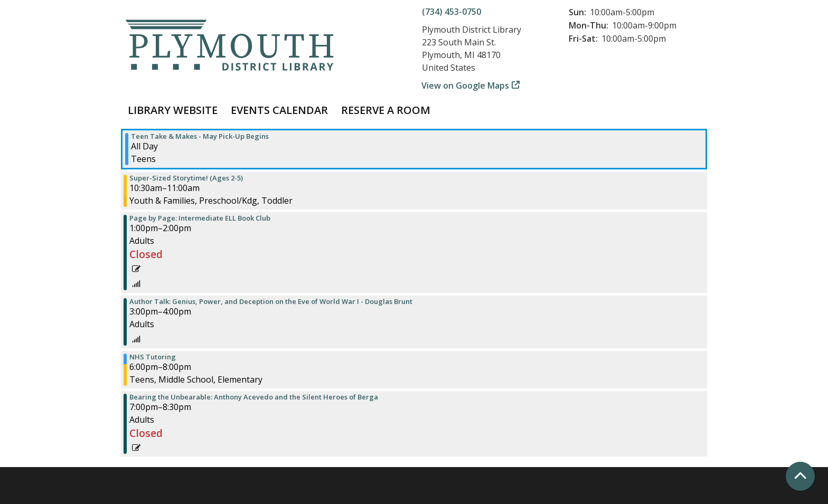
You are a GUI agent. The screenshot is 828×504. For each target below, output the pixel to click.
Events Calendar (279, 110)
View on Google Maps (465, 85)
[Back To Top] (800, 476)
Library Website (173, 110)
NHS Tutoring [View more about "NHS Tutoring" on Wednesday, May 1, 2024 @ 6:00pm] (153, 357)
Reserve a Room (386, 110)
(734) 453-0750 (451, 12)
